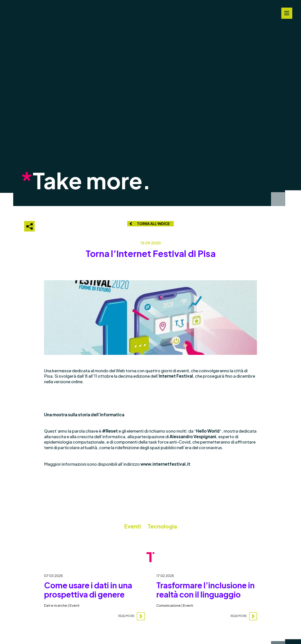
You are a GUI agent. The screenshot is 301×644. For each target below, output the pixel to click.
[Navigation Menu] (287, 13)
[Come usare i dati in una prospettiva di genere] (94, 594)
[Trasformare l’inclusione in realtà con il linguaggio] (207, 594)
